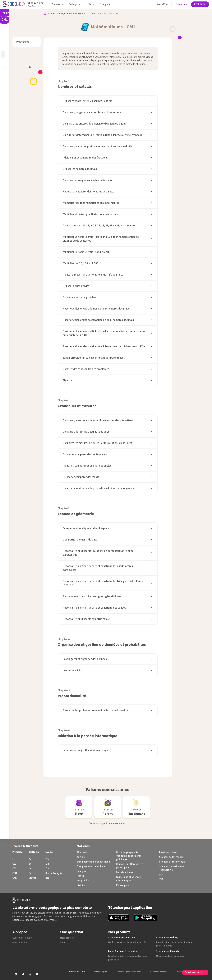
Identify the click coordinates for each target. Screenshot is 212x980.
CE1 (14, 863)
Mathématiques (125, 872)
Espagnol (82, 871)
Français (81, 875)
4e (30, 868)
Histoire (81, 885)
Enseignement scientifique (91, 866)
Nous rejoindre (20, 942)
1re (47, 863)
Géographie (83, 880)
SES (161, 874)
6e (30, 859)
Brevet (32, 877)
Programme (23, 42)
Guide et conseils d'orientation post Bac (129, 941)
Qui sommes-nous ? (23, 937)
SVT (161, 879)
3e (30, 873)
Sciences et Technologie (172, 861)
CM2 (15, 877)
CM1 (15, 873)
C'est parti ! (200, 4)
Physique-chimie (168, 852)
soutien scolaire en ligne (67, 912)
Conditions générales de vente (129, 971)
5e (30, 863)
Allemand (82, 852)
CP (14, 859)
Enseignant (106, 4)
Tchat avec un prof (195, 972)
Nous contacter (69, 937)
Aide (63, 942)
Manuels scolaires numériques (172, 955)
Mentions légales (101, 971)
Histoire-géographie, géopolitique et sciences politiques (129, 855)
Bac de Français (54, 873)
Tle (47, 868)
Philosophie (123, 885)
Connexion (181, 4)
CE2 (14, 868)
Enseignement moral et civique (93, 861)
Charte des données (159, 971)
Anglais (81, 856)
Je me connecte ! (117, 823)
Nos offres (162, 4)
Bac (47, 877)
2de (47, 859)
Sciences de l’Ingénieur (171, 856)
